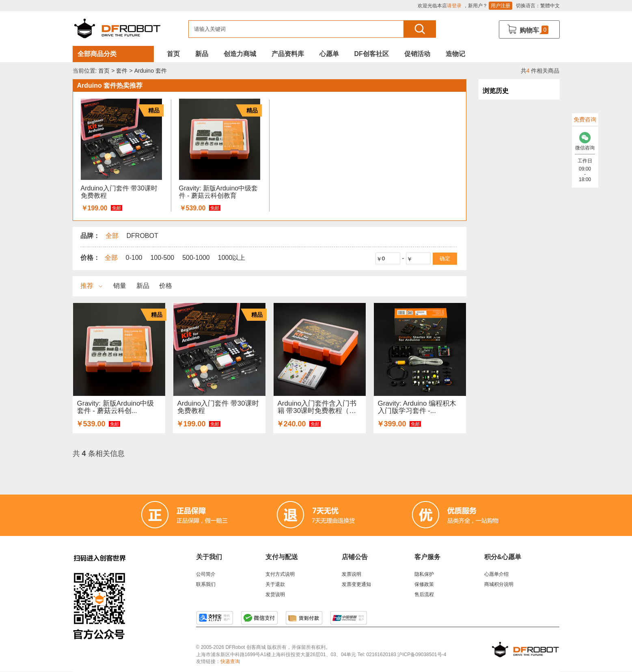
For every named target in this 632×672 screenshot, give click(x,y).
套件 (122, 71)
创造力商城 (240, 54)
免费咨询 (585, 119)
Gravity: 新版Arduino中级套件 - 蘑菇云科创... (116, 407)
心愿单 (329, 54)
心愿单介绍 (496, 574)
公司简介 (206, 574)
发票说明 (352, 574)
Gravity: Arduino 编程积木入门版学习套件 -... (417, 407)
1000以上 (232, 258)
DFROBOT (142, 236)
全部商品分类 (97, 54)
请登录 (454, 6)
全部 (111, 258)
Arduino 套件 (151, 71)
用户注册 (500, 6)
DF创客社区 (372, 54)
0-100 (134, 258)
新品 (202, 54)
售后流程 (424, 594)
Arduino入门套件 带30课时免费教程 (119, 192)
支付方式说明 (280, 574)
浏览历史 (496, 91)
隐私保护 (424, 574)
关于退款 (275, 584)
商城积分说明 (499, 584)
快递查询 (230, 661)
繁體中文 (550, 6)
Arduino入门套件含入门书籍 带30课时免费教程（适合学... (317, 407)
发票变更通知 (356, 584)
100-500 (162, 258)
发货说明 (275, 594)
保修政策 (424, 584)
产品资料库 (288, 54)
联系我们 (206, 584)
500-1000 (196, 258)
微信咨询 (585, 139)
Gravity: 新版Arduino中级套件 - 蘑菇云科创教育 (219, 192)
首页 (173, 54)
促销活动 (417, 54)
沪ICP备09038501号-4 (422, 655)
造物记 (455, 54)
